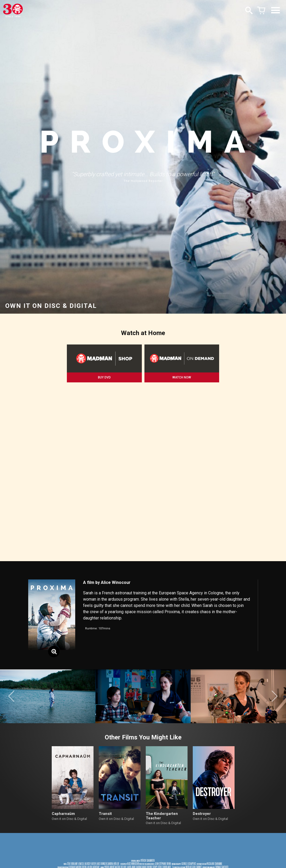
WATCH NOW (182, 377)
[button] (11, 696)
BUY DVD (104, 377)
